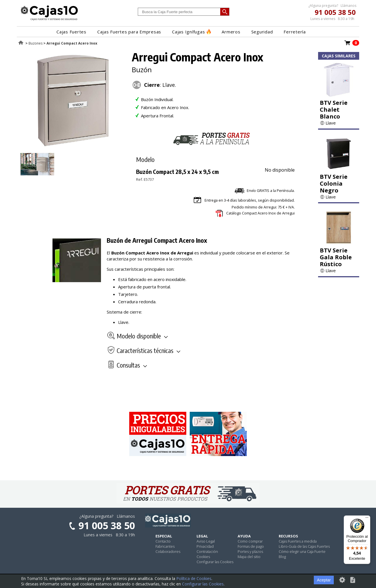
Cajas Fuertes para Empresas (129, 32)
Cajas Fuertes (71, 32)
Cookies (203, 557)
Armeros (231, 32)
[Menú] (367, 519)
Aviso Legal (206, 541)
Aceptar (324, 580)
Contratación (207, 551)
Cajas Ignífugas (191, 32)
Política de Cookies (194, 578)
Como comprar (250, 541)
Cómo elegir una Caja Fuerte (302, 551)
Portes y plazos (250, 551)
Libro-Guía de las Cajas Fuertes (304, 546)
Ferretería (295, 32)
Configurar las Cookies (215, 562)
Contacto (163, 541)
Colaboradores (168, 551)
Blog (282, 557)
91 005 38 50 (335, 12)
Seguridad (262, 32)
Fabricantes (165, 546)
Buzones (36, 43)
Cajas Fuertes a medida (298, 541)
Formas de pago (251, 546)
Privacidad (205, 546)
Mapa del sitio (249, 557)
